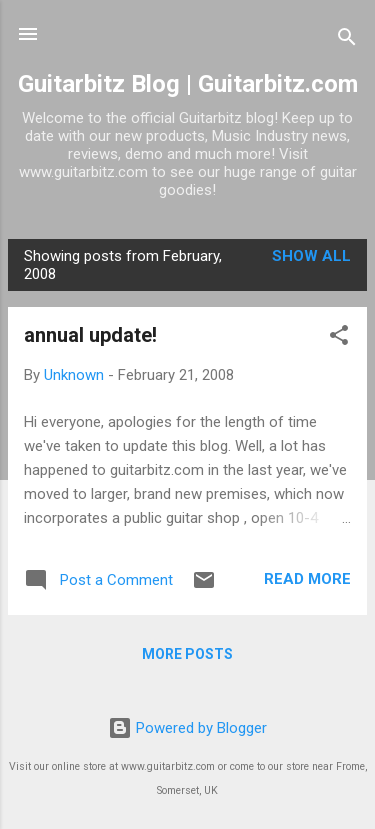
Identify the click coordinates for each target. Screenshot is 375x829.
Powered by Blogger (187, 728)
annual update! (90, 335)
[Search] (347, 40)
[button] (339, 338)
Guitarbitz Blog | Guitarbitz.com (188, 84)
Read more (307, 579)
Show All (311, 256)
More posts (187, 654)
